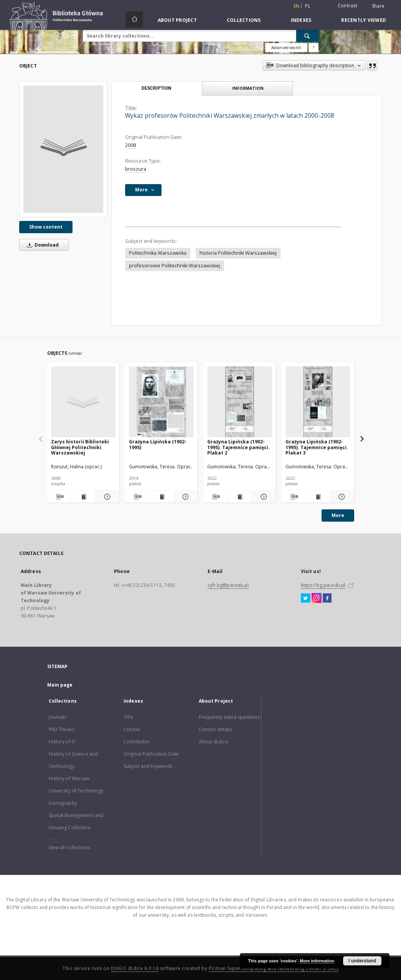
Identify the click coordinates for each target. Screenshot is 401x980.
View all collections (69, 847)
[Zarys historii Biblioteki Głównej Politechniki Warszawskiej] (83, 402)
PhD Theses (62, 729)
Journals (58, 717)
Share (378, 6)
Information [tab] (248, 88)
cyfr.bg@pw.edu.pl (228, 585)
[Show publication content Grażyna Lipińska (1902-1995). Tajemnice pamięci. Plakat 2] (239, 497)
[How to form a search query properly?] (314, 48)
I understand (362, 961)
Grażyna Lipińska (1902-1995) (158, 444)
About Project (177, 20)
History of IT (62, 742)
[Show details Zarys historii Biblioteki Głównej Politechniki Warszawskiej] (106, 497)
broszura (136, 169)
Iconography (63, 803)
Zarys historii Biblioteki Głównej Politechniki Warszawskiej (80, 447)
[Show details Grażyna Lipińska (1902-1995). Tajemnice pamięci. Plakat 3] (341, 497)
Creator (132, 729)
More (338, 515)
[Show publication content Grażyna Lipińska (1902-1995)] (162, 497)
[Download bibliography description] (59, 497)
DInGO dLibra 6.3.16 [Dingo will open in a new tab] (135, 968)
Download (41, 245)
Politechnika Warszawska (158, 253)
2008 (130, 145)
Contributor (137, 742)
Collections (244, 20)
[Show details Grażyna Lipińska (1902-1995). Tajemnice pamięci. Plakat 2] (263, 497)
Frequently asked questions (229, 717)
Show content (46, 227)
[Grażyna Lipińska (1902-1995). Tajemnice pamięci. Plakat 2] (240, 402)
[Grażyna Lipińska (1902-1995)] (161, 402)
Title (128, 717)
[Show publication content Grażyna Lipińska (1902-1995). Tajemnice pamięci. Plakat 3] (318, 497)
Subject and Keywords (148, 766)
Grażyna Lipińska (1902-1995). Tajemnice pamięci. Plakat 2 (238, 447)
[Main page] (134, 20)
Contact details (215, 729)
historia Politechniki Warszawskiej (238, 253)
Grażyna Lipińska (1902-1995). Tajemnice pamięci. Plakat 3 (317, 447)
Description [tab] (156, 88)
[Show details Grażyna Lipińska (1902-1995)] (185, 497)
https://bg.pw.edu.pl (323, 585)
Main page (60, 685)
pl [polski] (308, 6)
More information (317, 961)
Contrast (347, 6)
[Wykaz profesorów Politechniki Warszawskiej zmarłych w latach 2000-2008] (63, 149)
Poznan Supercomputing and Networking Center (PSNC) (274, 968)
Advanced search (286, 48)
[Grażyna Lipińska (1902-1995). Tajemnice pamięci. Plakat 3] (318, 402)
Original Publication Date (151, 754)
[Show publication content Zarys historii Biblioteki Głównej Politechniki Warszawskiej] (83, 497)
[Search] (307, 36)
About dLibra (213, 742)
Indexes (301, 20)
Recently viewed (364, 20)
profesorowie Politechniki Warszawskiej (175, 266)
